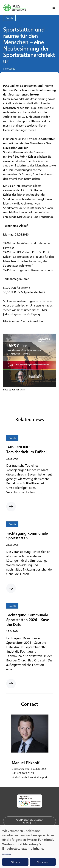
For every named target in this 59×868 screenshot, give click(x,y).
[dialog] (29, 847)
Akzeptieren (43, 862)
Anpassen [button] (7, 854)
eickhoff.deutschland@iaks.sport (29, 777)
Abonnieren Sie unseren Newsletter (29, 821)
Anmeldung (37, 321)
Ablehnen (15, 862)
